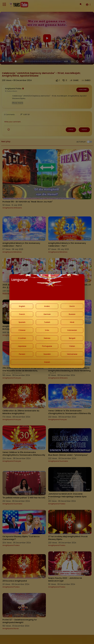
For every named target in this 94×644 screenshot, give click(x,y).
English (22, 306)
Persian (22, 354)
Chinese (22, 330)
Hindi (72, 322)
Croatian (22, 338)
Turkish (47, 322)
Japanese (22, 346)
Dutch (72, 306)
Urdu (47, 330)
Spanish (22, 322)
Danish (47, 362)
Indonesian (72, 330)
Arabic (47, 306)
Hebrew (47, 338)
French (22, 314)
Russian (72, 314)
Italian (72, 346)
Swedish (47, 354)
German (47, 314)
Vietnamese (72, 354)
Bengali (72, 338)
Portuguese (47, 346)
